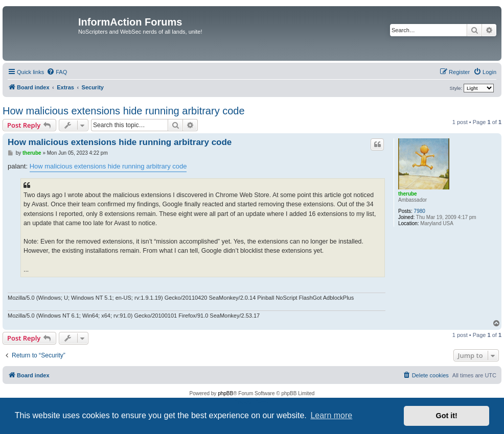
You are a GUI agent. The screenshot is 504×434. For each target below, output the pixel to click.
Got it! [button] (447, 416)
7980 (420, 211)
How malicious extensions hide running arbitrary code (124, 111)
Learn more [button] (331, 415)
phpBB (225, 393)
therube (408, 194)
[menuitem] (57, 72)
